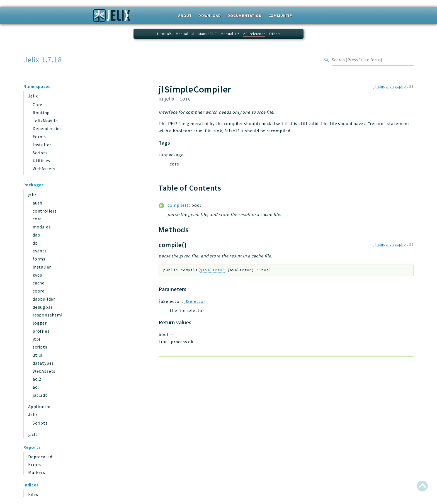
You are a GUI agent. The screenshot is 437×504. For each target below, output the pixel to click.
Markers (37, 472)
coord (39, 291)
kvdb (37, 275)
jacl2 (33, 434)
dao (36, 235)
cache (39, 283)
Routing (41, 113)
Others (275, 34)
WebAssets (44, 169)
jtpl (37, 339)
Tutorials (164, 34)
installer (42, 267)
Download (210, 16)
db (35, 243)
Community (280, 16)
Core (37, 104)
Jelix (33, 96)
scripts (40, 347)
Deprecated (40, 457)
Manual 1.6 (230, 34)
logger (40, 323)
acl (36, 387)
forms (39, 259)
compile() (178, 205)
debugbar (43, 307)
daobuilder (44, 299)
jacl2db (40, 395)
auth (37, 203)
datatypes (43, 363)
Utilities (41, 160)
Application (40, 406)
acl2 (37, 379)
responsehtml (48, 315)
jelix (32, 194)
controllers (45, 211)
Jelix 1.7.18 (43, 60)
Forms (39, 137)
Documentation (244, 16)
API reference (254, 34)
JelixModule (45, 121)
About (185, 16)
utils (37, 355)
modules (42, 227)
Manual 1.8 (185, 34)
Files (33, 494)
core (37, 219)
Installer (42, 145)
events (40, 251)
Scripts (40, 153)
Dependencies (47, 128)
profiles (41, 331)
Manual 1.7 (208, 34)
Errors (35, 464)
